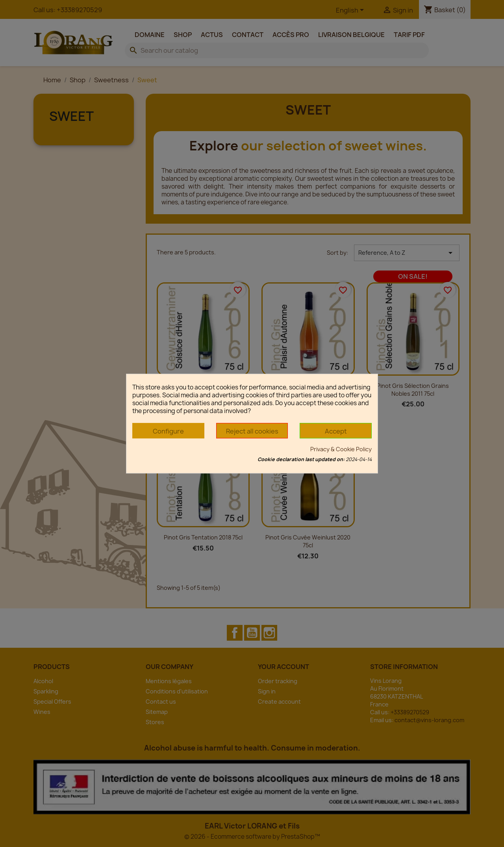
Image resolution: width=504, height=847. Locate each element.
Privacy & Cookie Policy (341, 449)
